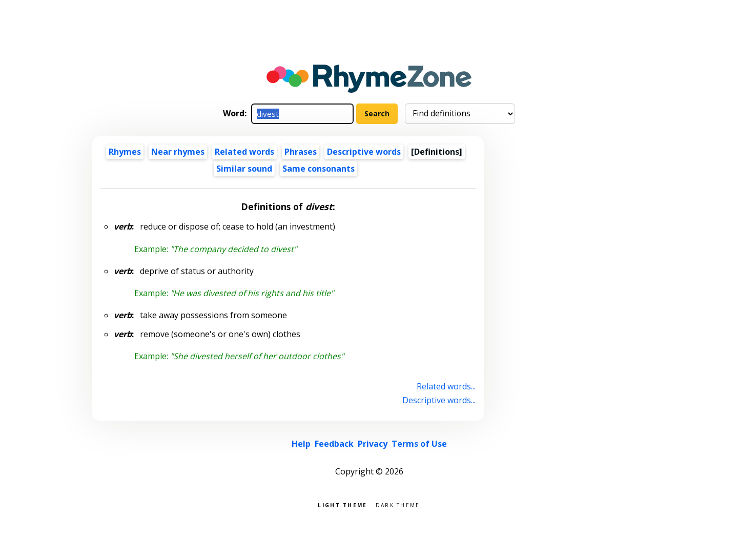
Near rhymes (178, 152)
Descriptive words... (439, 400)
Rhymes (125, 152)
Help (301, 444)
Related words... (446, 386)
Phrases (301, 152)
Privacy (373, 444)
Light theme (342, 504)
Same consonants (319, 169)
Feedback (334, 444)
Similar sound (244, 169)
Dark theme (398, 504)
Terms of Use (419, 444)
